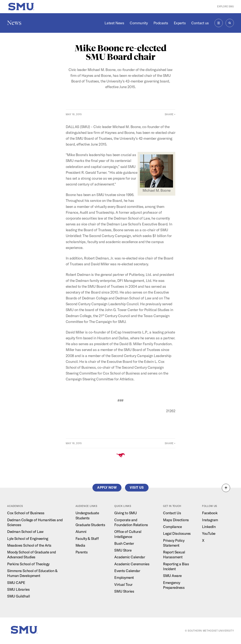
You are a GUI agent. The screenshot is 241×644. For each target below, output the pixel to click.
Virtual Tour (123, 584)
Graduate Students (90, 525)
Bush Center (124, 543)
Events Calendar (127, 571)
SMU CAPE (16, 583)
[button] (226, 488)
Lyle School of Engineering (28, 539)
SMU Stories (124, 591)
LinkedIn (209, 527)
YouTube (209, 533)
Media (80, 545)
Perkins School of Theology (28, 564)
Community (139, 23)
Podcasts (161, 23)
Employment (124, 578)
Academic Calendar (130, 557)
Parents (82, 552)
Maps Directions (176, 520)
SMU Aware (172, 576)
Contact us (200, 23)
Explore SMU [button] (225, 6)
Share (169, 114)
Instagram (210, 520)
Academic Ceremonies (132, 564)
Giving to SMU (125, 513)
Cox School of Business (26, 513)
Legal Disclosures (177, 533)
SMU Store (123, 550)
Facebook (210, 513)
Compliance (172, 527)
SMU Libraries (18, 589)
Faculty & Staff (87, 539)
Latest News (114, 23)
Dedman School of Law (25, 532)
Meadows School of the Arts (29, 545)
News (14, 23)
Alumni (81, 532)
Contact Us (172, 513)
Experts (180, 23)
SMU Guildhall (18, 596)
